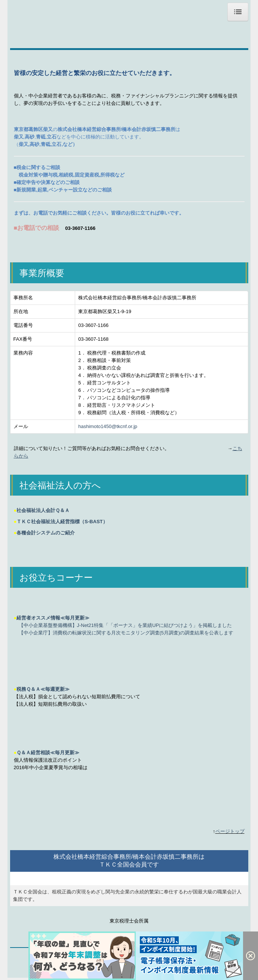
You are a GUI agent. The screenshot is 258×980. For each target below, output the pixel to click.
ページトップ (230, 831)
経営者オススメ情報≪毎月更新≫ (53, 618)
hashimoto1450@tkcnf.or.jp (108, 426)
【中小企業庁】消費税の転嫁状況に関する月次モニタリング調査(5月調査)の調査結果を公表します (126, 633)
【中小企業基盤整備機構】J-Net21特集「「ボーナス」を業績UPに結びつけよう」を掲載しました (125, 625)
